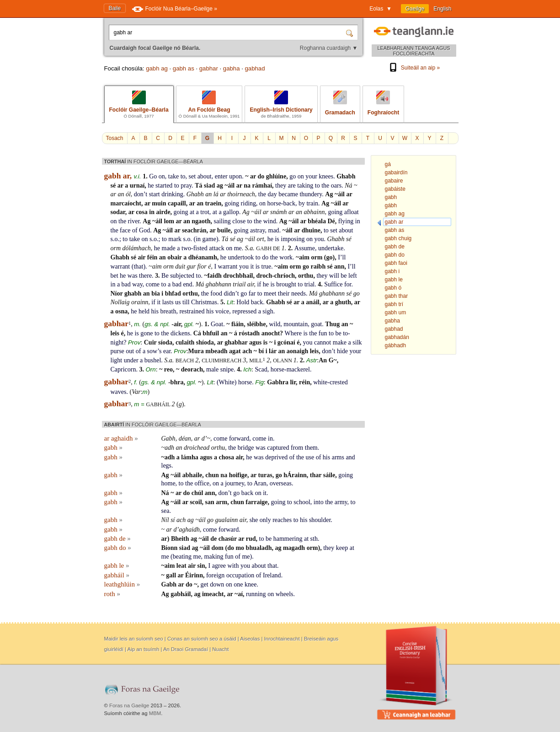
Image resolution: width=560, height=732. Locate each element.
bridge (246, 448)
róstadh (249, 333)
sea (165, 511)
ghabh (133, 293)
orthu (306, 276)
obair (175, 257)
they (281, 186)
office (202, 483)
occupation (240, 575)
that (138, 266)
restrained (192, 311)
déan (185, 439)
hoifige (238, 475)
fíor (202, 266)
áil (231, 186)
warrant (120, 266)
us (178, 302)
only (265, 520)
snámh (279, 212)
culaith (185, 342)
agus (255, 342)
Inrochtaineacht (282, 639)
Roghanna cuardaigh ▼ (329, 48)
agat (235, 351)
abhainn (315, 212)
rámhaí (262, 186)
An (323, 360)
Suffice (333, 284)
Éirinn (194, 575)
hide (342, 351)
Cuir (150, 342)
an (121, 194)
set (192, 176)
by (302, 203)
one (238, 584)
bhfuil (211, 333)
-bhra (176, 382)
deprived (276, 457)
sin (201, 566)
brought (286, 284)
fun (323, 333)
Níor (117, 293)
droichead (197, 448)
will (334, 276)
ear (167, 351)
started (164, 186)
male (212, 369)
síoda (165, 342)
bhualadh (259, 548)
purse (117, 351)
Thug (332, 324)
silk (357, 342)
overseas (281, 483)
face (125, 230)
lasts (168, 302)
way (137, 284)
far (252, 293)
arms (338, 457)
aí (240, 594)
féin (152, 257)
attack (216, 248)
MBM (155, 713)
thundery (311, 194)
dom (218, 548)
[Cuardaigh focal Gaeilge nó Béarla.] (228, 32)
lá (216, 194)
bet (115, 276)
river (134, 221)
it (252, 266)
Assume (305, 248)
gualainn (227, 520)
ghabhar (236, 342)
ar (253, 176)
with (233, 566)
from (297, 448)
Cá (197, 333)
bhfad (173, 293)
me (238, 248)
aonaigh (297, 351)
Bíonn (170, 548)
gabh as (184, 68)
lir (293, 382)
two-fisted (195, 248)
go (293, 176)
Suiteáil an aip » (414, 68)
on (162, 176)
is (277, 239)
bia (156, 293)
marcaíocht (126, 203)
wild (275, 324)
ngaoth (201, 221)
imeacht (213, 594)
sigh (268, 311)
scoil (196, 502)
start (155, 194)
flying (346, 221)
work (286, 257)
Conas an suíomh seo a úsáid (202, 639)
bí (261, 351)
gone (147, 333)
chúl (197, 493)
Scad (261, 369)
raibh (318, 266)
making (214, 557)
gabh (113, 447)
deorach (192, 369)
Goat (217, 324)
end (187, 284)
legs (167, 466)
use (310, 457)
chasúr (228, 539)
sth (314, 539)
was (133, 276)
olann (283, 361)
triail (239, 284)
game (209, 239)
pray (186, 186)
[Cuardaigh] (351, 32)
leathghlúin (122, 584)
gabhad (255, 68)
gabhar (209, 68)
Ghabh (346, 176)
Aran (260, 483)
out (130, 351)
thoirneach (241, 194)
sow (152, 351)
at (192, 212)
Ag (329, 194)
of (135, 230)
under (131, 360)
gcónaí (286, 342)
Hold (243, 302)
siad (209, 186)
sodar (118, 212)
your (311, 176)
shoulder (320, 520)
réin (304, 382)
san (210, 502)
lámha (189, 457)
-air (176, 324)
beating (182, 557)
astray (258, 230)
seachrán (194, 230)
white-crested (330, 382)
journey (235, 483)
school (302, 502)
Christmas (204, 302)
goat (316, 324)
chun (212, 475)
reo (168, 369)
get (205, 584)
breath (168, 311)
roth (112, 594)
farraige (256, 502)
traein (213, 203)
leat (181, 566)
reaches (282, 520)
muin (159, 203)
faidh (215, 276)
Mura (196, 351)
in (152, 212)
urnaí (137, 186)
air (141, 257)
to (183, 176)
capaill (177, 203)
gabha (232, 68)
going (232, 203)
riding (248, 203)
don (139, 194)
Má (200, 284)
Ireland (272, 575)
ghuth (343, 302)
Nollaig (120, 302)
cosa (142, 212)
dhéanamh (203, 257)
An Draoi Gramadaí (186, 649)
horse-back (281, 203)
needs (299, 293)
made (169, 248)
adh (169, 448)
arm (221, 502)
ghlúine (276, 176)
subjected (182, 276)
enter (221, 176)
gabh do (118, 548)
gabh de (269, 248)
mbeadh (216, 351)
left (353, 276)
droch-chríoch (275, 276)
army (341, 502)
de (213, 539)
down (217, 584)
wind (270, 221)
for (348, 284)
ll (344, 257)
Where (293, 333)
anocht (271, 333)
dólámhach (137, 248)
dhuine (311, 230)
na (247, 186)
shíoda (205, 342)
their (284, 293)
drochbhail (238, 276)
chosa (226, 457)
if (259, 284)
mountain (296, 324)
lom (169, 221)
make (340, 342)
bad (126, 284)
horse (245, 382)
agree (219, 566)
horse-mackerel (290, 369)
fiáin (237, 324)
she (254, 520)
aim (304, 257)
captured (278, 448)
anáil (313, 302)
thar (316, 475)
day (272, 194)
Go (153, 176)
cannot (323, 342)
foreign (215, 575)
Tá (198, 186)
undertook (241, 257)
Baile (115, 8)
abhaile (192, 475)
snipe (227, 369)
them (311, 448)
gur (191, 266)
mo (240, 548)
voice (222, 311)
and (350, 457)
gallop (231, 212)
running (256, 594)
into (319, 502)
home (168, 483)
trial (310, 284)
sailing (222, 221)
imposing (293, 239)
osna (121, 311)
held (144, 311)
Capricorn (123, 369)
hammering (288, 539)
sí (173, 520)
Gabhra (278, 382)
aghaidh (189, 530)
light (117, 360)
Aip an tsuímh (144, 649)
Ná (348, 186)
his (155, 311)
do (261, 176)
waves (119, 392)
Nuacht (220, 649)
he (151, 186)
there (145, 276)
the (325, 186)
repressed (244, 311)
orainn (140, 302)
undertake (331, 248)
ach (247, 351)
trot (205, 212)
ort (260, 239)
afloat (352, 212)
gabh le (117, 565)
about (205, 176)
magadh (294, 548)
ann (339, 266)
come (153, 284)
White (227, 382)
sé (113, 186)
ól (128, 194)
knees (326, 176)
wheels (285, 594)
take (173, 176)
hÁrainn (295, 475)
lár (273, 351)
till (186, 302)
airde (163, 212)
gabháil (159, 404)
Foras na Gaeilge (129, 705)
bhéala (317, 221)
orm (116, 248)
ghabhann (219, 284)
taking (305, 186)
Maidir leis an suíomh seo (134, 639)
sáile (329, 475)
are (292, 186)
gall (171, 575)
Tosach (115, 138)
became (288, 194)
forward (239, 439)
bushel (153, 360)
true (267, 266)
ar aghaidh (121, 438)
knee (251, 584)
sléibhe (256, 324)
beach (185, 361)
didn (229, 293)
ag (220, 186)
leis (115, 333)
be (344, 276)
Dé (331, 221)
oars (336, 186)
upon (235, 176)
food (216, 293)
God (144, 230)
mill (256, 361)
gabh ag (157, 68)
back (257, 302)
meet (270, 293)
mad (274, 230)
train (312, 203)
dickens (180, 333)
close (239, 221)
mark (175, 239)
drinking (172, 194)
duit (180, 266)
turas (265, 475)
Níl (165, 520)
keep (342, 548)
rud (251, 539)
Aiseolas (250, 639)
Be (165, 276)
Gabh (168, 439)
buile (224, 230)
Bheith (180, 539)
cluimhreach (222, 361)
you (319, 239)
